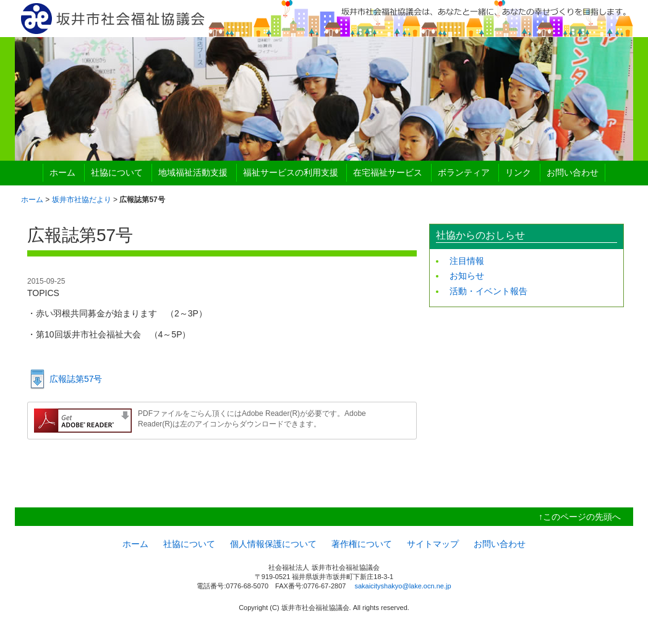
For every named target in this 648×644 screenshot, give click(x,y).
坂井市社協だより (82, 200)
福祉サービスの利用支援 (291, 172)
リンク (518, 172)
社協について (117, 172)
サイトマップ (433, 544)
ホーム (62, 172)
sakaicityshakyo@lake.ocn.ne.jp (403, 586)
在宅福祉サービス (388, 172)
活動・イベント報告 (488, 291)
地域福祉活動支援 (193, 172)
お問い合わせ (573, 172)
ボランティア (464, 172)
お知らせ (467, 276)
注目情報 (467, 261)
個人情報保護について (273, 544)
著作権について (362, 544)
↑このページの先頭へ (580, 517)
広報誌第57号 (76, 379)
